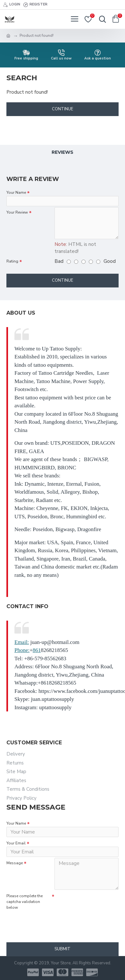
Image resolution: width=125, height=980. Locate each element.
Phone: (22, 650)
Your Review (17, 212)
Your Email (16, 843)
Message (15, 863)
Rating (12, 261)
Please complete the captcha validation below (25, 902)
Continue (63, 109)
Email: (22, 642)
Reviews (63, 152)
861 (37, 650)
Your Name (16, 192)
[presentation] (51, 922)
